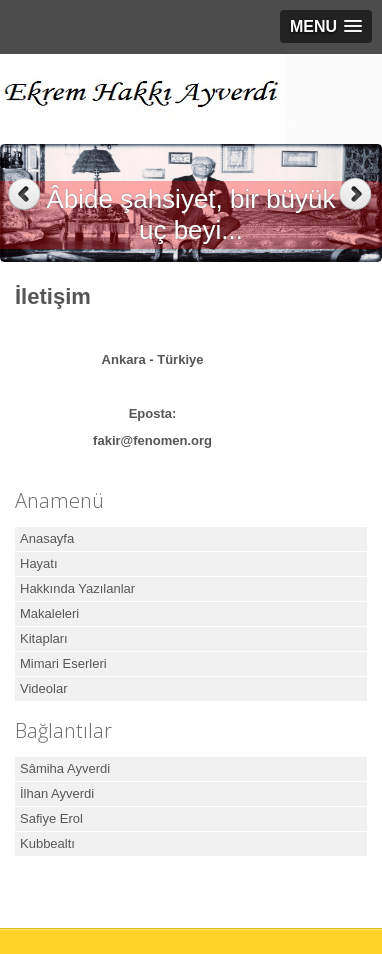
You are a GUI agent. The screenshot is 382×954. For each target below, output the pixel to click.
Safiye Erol (51, 818)
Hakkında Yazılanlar (77, 588)
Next (357, 194)
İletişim (53, 296)
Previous (24, 194)
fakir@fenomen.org (152, 440)
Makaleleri (49, 613)
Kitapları (44, 638)
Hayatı (39, 563)
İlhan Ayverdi (57, 793)
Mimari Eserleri (63, 663)
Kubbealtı (47, 843)
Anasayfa (47, 538)
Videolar (43, 688)
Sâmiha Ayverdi (65, 768)
